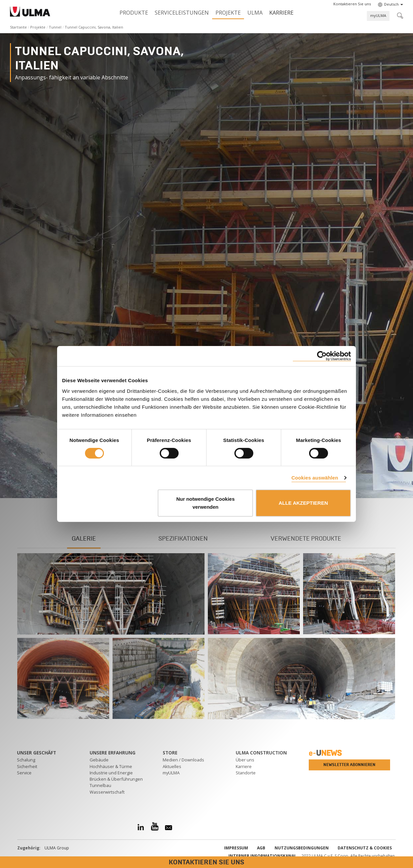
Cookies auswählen (315, 478)
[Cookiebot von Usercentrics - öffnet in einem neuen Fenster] (322, 356)
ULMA (255, 13)
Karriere (281, 13)
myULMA (378, 15)
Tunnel (55, 27)
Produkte (134, 13)
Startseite (18, 27)
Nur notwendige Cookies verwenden (206, 503)
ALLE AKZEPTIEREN (303, 503)
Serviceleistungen (182, 13)
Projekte (228, 13)
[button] (352, 4)
